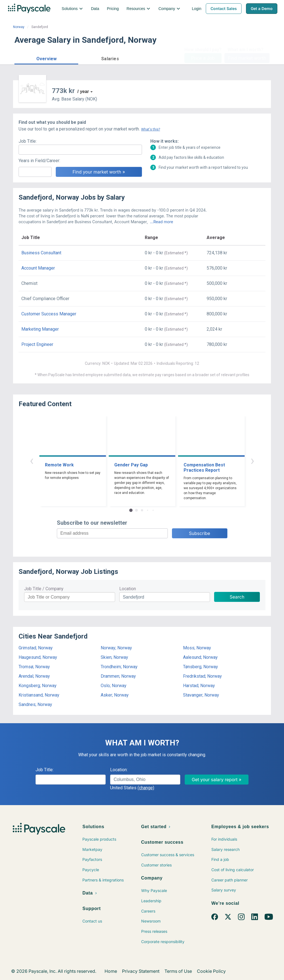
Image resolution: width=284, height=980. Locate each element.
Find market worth (247, 58)
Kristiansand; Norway (39, 695)
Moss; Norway (197, 648)
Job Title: (28, 141)
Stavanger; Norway (201, 695)
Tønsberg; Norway (201, 667)
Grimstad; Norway (36, 648)
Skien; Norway (114, 657)
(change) (146, 788)
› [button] (252, 460)
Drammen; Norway (118, 676)
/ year (83, 91)
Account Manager (38, 268)
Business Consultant (41, 253)
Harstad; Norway (199, 686)
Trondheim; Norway (119, 667)
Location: (119, 770)
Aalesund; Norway (200, 657)
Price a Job (203, 58)
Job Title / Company (44, 589)
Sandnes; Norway (35, 704)
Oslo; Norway (114, 686)
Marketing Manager (40, 329)
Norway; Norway (116, 648)
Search (237, 597)
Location (128, 589)
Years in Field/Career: (39, 161)
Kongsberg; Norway (38, 686)
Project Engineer (37, 344)
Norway (19, 27)
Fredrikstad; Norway (202, 676)
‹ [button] (32, 460)
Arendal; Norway (34, 676)
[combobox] (145, 780)
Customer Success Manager (49, 314)
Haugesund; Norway (38, 657)
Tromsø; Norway (34, 667)
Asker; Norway (115, 695)
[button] (46, 58)
